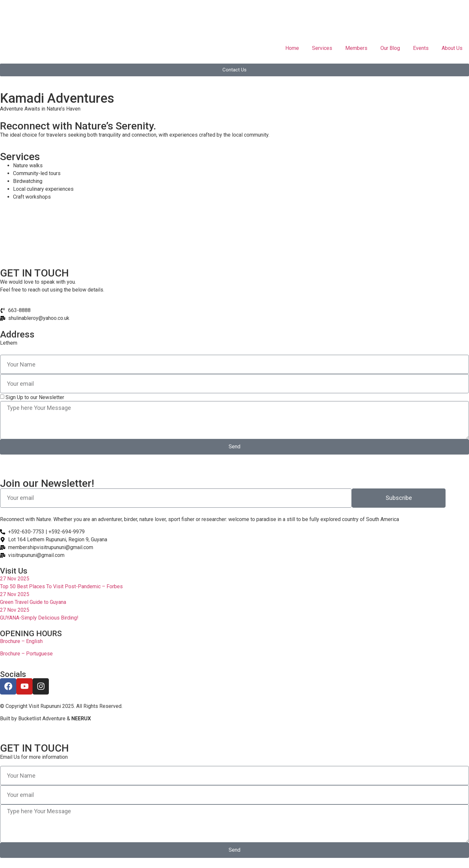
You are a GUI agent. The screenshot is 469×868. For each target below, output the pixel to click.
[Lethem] (234, 233)
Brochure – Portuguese (26, 654)
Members (356, 48)
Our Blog (390, 48)
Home (292, 48)
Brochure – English (21, 641)
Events (421, 48)
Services (322, 48)
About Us (452, 48)
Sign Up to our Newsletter (35, 397)
